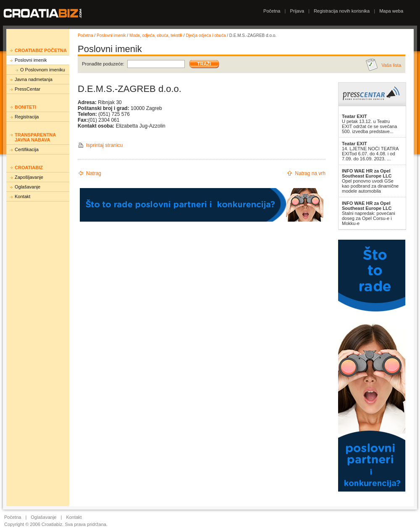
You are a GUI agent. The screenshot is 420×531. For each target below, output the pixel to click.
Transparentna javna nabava (35, 137)
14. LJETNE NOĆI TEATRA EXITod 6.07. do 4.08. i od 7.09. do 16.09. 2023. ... (370, 151)
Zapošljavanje (29, 177)
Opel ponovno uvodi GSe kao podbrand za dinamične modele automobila (370, 181)
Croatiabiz (29, 167)
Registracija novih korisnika (342, 11)
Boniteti (25, 107)
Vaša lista (391, 65)
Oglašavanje (28, 187)
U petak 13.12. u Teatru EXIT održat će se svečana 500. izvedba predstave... (369, 124)
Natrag (94, 173)
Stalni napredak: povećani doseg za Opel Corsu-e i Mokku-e (369, 213)
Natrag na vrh (310, 173)
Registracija (27, 117)
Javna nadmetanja (34, 79)
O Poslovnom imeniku (43, 70)
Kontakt (22, 196)
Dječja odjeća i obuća (206, 35)
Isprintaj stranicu (104, 145)
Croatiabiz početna (41, 50)
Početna (272, 11)
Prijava (297, 11)
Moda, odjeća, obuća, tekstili (156, 35)
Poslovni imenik (31, 60)
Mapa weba (391, 11)
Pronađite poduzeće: (103, 64)
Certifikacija (27, 149)
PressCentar (28, 89)
